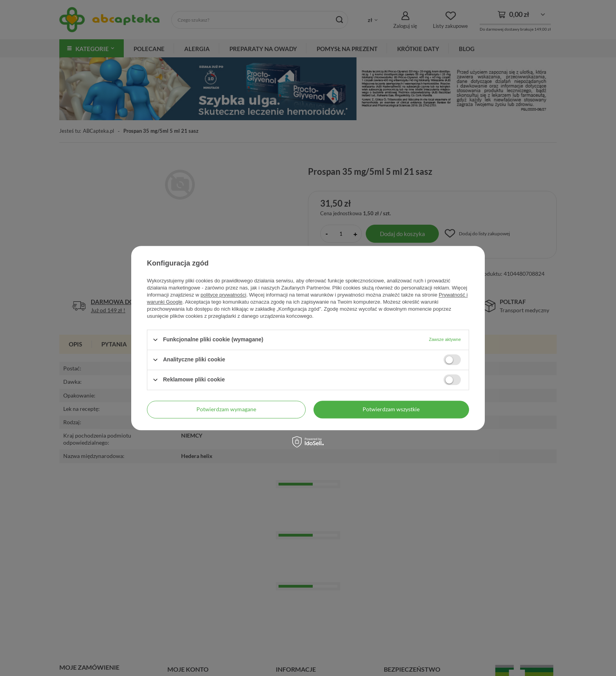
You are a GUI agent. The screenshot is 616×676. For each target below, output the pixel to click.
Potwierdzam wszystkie (391, 409)
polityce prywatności (224, 295)
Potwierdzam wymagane (226, 409)
